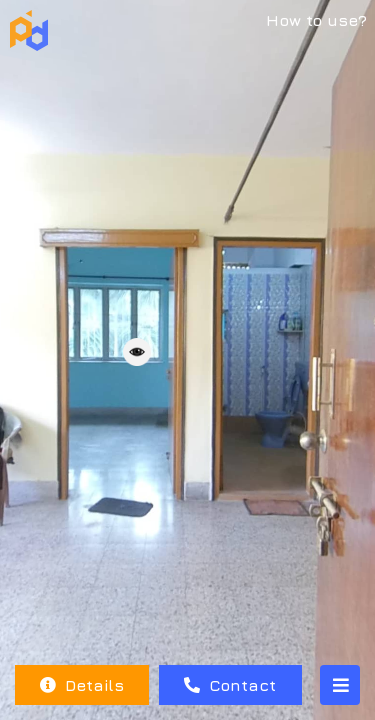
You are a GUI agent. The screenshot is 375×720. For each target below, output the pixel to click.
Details (82, 685)
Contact (230, 685)
